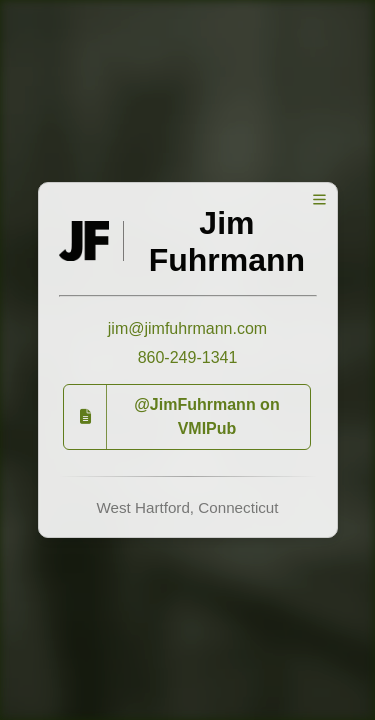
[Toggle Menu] (319, 199)
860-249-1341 (188, 357)
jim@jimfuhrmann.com (187, 328)
